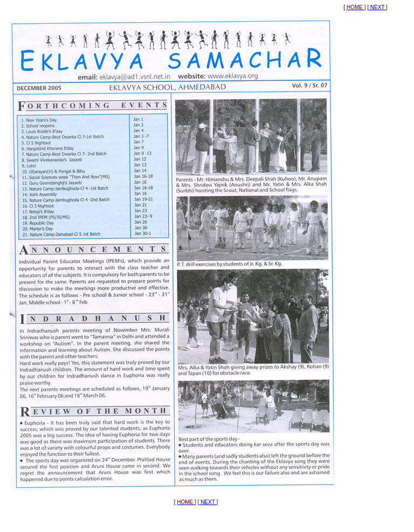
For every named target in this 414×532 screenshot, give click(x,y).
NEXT (377, 7)
